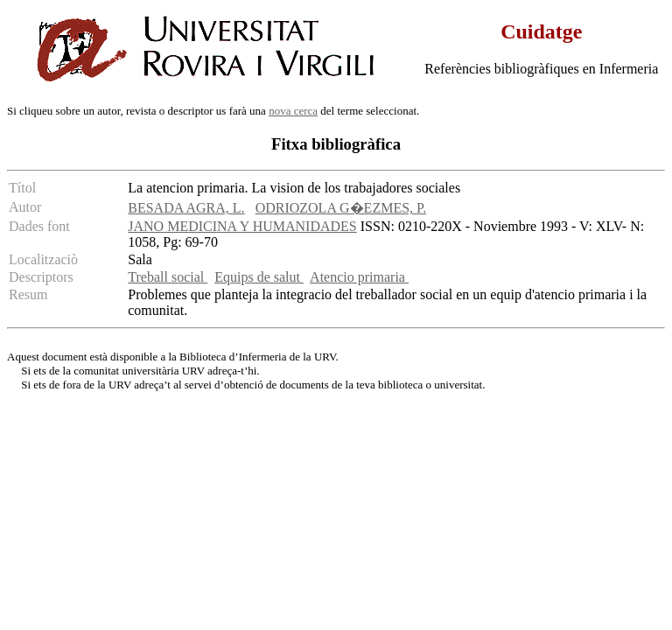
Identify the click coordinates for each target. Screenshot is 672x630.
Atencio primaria (359, 277)
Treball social (168, 277)
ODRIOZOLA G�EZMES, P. (341, 208)
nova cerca (293, 111)
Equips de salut (259, 277)
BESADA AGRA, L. (186, 208)
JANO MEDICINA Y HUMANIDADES (242, 226)
